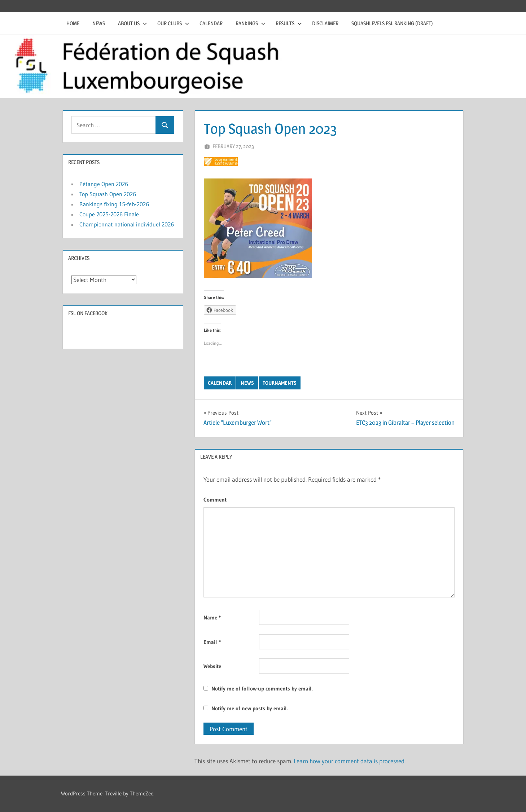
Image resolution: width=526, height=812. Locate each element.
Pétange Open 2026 (104, 184)
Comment (215, 500)
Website (212, 666)
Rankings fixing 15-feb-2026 (114, 204)
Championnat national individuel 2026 (127, 224)
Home (73, 23)
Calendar (211, 23)
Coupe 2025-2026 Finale (109, 214)
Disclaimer (325, 23)
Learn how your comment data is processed (349, 761)
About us (133, 23)
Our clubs (173, 23)
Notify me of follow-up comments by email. (262, 689)
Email (212, 642)
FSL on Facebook (88, 313)
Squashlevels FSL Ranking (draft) (392, 23)
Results (289, 23)
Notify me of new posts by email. (250, 708)
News (99, 23)
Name (212, 617)
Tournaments (280, 383)
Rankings (251, 23)
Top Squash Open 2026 (108, 194)
